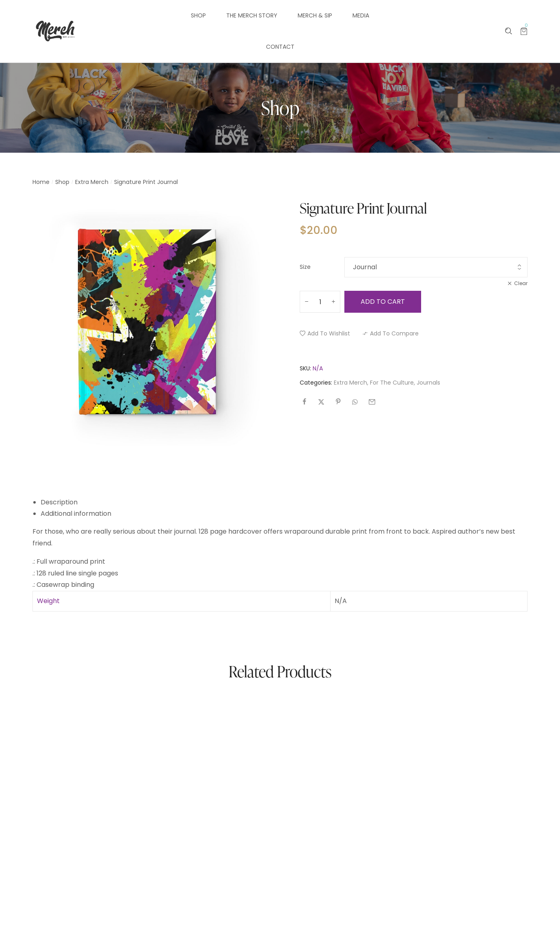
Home (41, 182)
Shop (62, 182)
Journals (428, 383)
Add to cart (383, 302)
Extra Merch (92, 182)
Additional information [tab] (76, 514)
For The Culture (392, 383)
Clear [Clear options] (521, 283)
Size (305, 267)
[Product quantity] (320, 302)
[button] (325, 333)
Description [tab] (59, 502)
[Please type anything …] (509, 31)
